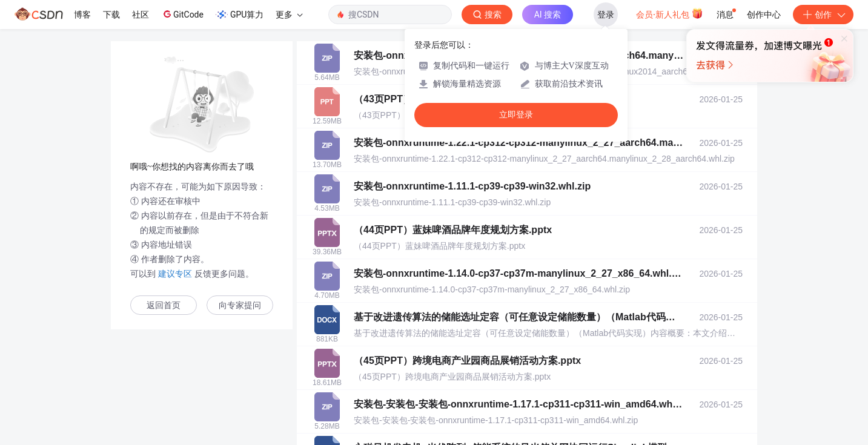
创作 (823, 15)
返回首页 (164, 305)
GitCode (182, 14)
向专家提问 (240, 305)
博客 (82, 15)
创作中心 (764, 15)
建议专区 (175, 274)
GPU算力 (240, 15)
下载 (111, 15)
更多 (289, 15)
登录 (606, 15)
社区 (141, 15)
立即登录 (516, 115)
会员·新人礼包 (670, 13)
